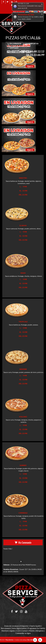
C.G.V (18, 631)
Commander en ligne (23, 633)
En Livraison (14, 44)
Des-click (30, 640)
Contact (25, 631)
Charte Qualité (35, 626)
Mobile (32, 631)
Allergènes (40, 631)
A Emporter (32, 44)
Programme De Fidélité (36, 628)
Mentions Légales (8, 631)
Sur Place (13, 48)
